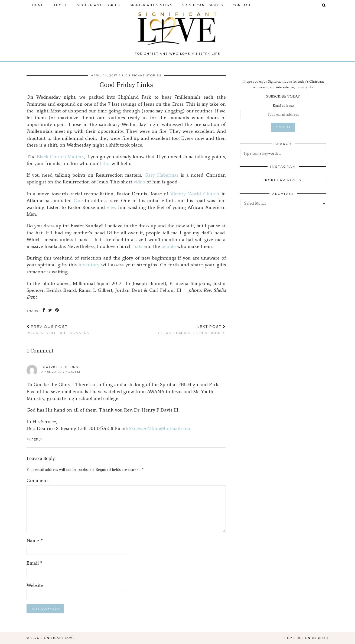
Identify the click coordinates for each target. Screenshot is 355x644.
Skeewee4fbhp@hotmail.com (159, 428)
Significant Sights (203, 5)
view (112, 207)
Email (35, 563)
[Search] (324, 5)
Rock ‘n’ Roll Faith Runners (58, 330)
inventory (89, 265)
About (60, 5)
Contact (242, 5)
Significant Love (58, 638)
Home (38, 5)
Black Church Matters (60, 157)
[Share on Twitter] (50, 310)
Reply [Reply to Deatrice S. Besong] (37, 439)
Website (35, 585)
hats (138, 246)
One (78, 200)
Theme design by (306, 638)
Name (35, 541)
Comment (37, 480)
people (169, 246)
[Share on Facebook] (44, 310)
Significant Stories (98, 5)
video (139, 182)
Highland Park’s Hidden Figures (190, 330)
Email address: (283, 106)
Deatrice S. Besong (60, 367)
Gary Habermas (162, 175)
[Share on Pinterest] (57, 310)
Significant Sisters (151, 5)
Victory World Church (195, 194)
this (106, 163)
